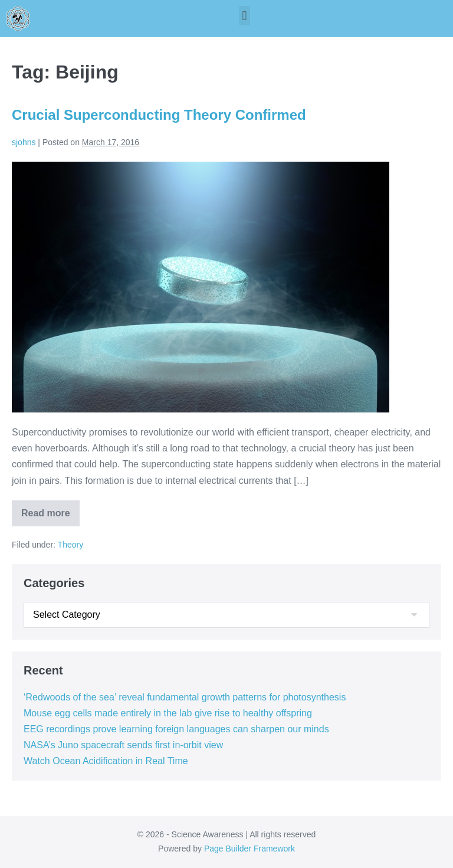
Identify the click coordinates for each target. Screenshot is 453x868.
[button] (244, 16)
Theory (71, 545)
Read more (50, 509)
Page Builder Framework (250, 849)
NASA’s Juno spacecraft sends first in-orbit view (123, 745)
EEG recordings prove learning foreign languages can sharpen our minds (176, 729)
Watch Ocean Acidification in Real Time (106, 761)
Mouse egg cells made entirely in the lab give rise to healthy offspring (168, 713)
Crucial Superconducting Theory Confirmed (159, 115)
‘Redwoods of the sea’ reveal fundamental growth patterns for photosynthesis (185, 697)
